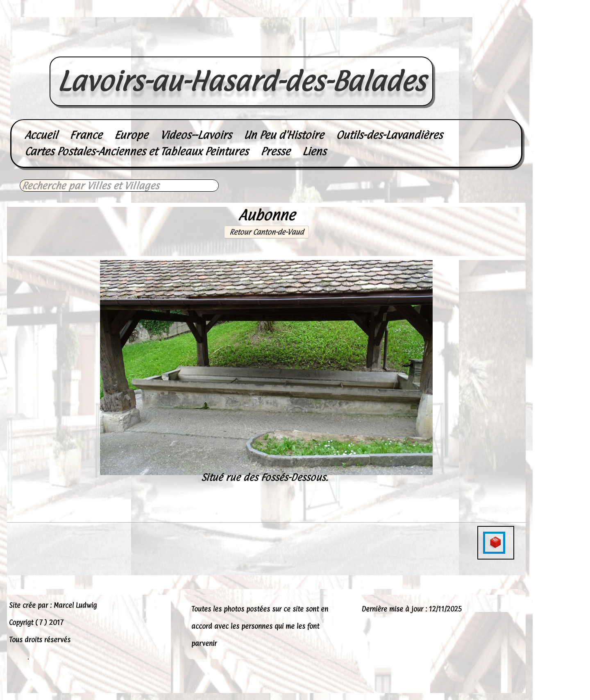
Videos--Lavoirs (196, 135)
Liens (314, 151)
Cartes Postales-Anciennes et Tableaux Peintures (136, 151)
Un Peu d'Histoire (284, 135)
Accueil (41, 135)
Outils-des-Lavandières (389, 135)
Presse (275, 151)
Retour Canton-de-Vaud (267, 232)
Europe (131, 135)
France (86, 135)
